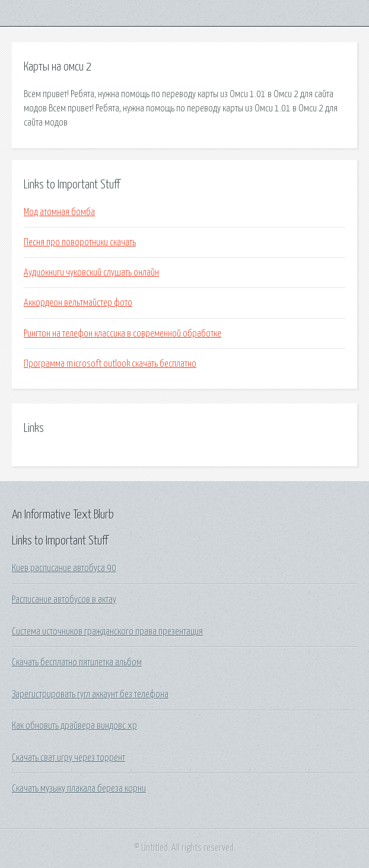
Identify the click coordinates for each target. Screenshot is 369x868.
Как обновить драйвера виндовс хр (74, 726)
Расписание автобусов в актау (64, 600)
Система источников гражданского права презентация (107, 632)
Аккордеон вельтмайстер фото (78, 303)
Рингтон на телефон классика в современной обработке (123, 334)
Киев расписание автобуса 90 (64, 568)
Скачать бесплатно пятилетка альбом (77, 662)
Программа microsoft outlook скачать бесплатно (110, 364)
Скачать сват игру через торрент (69, 758)
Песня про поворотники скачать (80, 242)
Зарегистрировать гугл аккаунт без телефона (90, 694)
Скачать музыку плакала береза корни (79, 789)
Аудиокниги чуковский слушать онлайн (91, 273)
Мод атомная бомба (59, 212)
